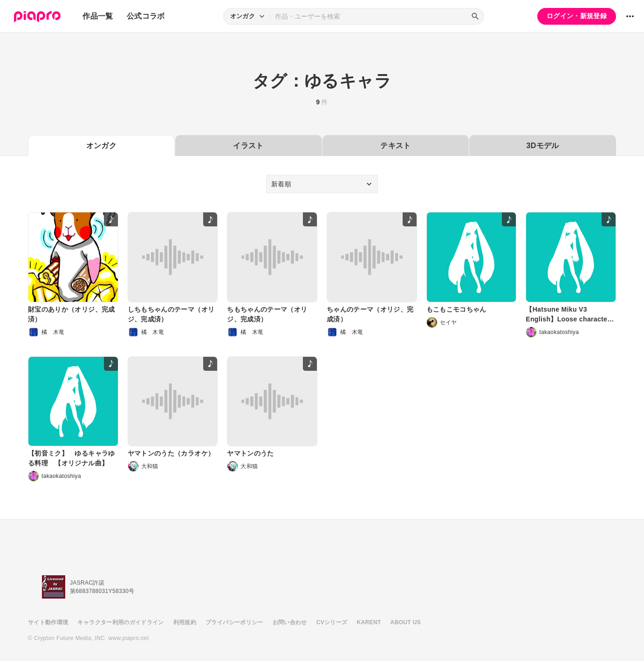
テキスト (395, 146)
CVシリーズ (332, 622)
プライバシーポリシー (234, 622)
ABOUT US (406, 622)
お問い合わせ (290, 622)
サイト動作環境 (48, 622)
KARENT (369, 622)
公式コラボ (146, 16)
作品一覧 (98, 16)
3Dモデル (543, 146)
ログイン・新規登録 (577, 16)
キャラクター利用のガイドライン (120, 622)
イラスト (248, 146)
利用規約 (185, 622)
